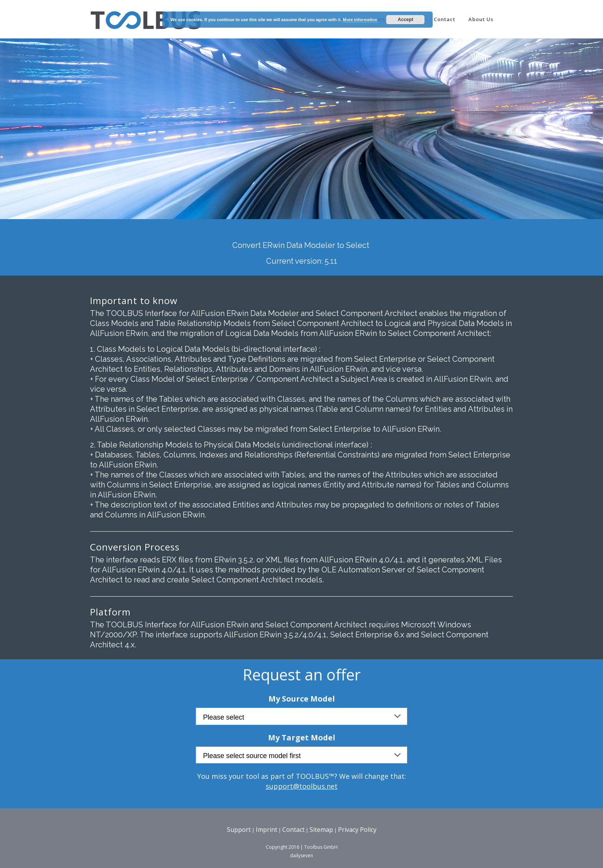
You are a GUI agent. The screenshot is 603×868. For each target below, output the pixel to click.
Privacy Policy (357, 830)
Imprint (267, 830)
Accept (405, 20)
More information (360, 20)
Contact (293, 830)
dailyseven (301, 856)
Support (239, 830)
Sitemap (321, 830)
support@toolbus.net (302, 786)
